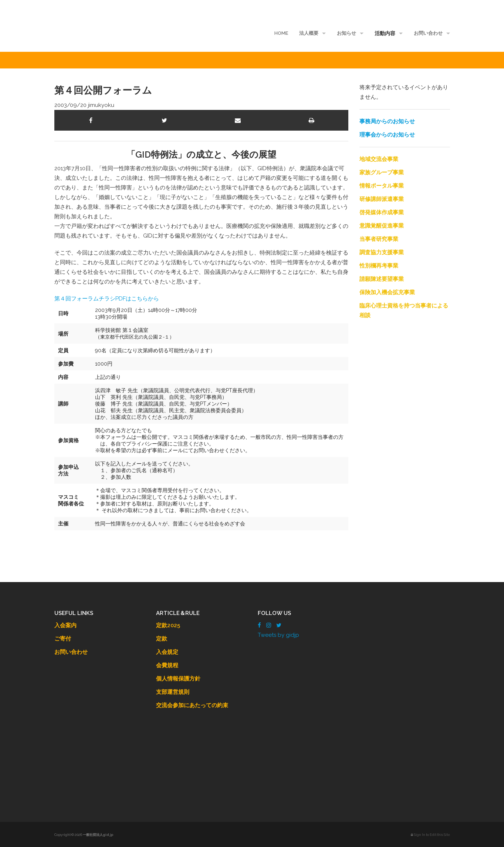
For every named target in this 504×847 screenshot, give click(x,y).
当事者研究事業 (379, 239)
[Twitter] (279, 625)
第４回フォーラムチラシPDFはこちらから (107, 299)
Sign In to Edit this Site (430, 835)
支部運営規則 (173, 692)
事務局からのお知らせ (387, 121)
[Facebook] (259, 625)
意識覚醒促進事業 (382, 226)
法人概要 (309, 33)
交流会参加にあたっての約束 (192, 705)
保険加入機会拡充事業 (387, 292)
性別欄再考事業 (379, 266)
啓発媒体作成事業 (382, 212)
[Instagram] (269, 625)
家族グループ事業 (382, 172)
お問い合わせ (428, 33)
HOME (281, 33)
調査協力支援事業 (382, 252)
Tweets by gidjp (278, 635)
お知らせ (346, 33)
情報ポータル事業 (382, 186)
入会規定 (167, 652)
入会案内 (65, 625)
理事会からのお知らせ (387, 135)
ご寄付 (63, 639)
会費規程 (167, 665)
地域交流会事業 (379, 159)
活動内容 (385, 33)
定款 (162, 639)
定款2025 (168, 625)
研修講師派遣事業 (382, 199)
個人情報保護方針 (178, 679)
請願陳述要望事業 (382, 279)
